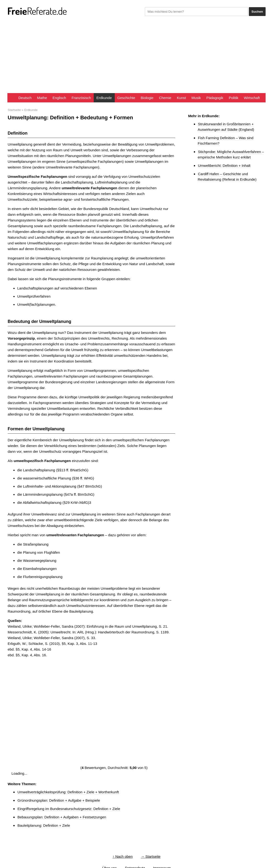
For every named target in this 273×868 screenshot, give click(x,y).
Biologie (147, 98)
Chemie (165, 98)
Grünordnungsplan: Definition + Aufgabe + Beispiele (59, 800)
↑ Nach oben (123, 856)
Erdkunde (104, 98)
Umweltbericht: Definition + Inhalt (224, 166)
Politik (234, 98)
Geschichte (126, 98)
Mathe (42, 98)
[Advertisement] (136, 57)
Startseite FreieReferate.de (12, 98)
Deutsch (25, 98)
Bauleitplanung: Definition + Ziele (44, 825)
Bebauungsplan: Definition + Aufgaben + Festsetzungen (62, 817)
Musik (196, 98)
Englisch (59, 98)
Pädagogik (215, 98)
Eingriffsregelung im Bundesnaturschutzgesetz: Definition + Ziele (69, 809)
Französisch (81, 98)
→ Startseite (151, 856)
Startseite (14, 110)
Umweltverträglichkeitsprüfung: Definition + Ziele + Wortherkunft (68, 792)
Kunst (181, 98)
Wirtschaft (252, 98)
